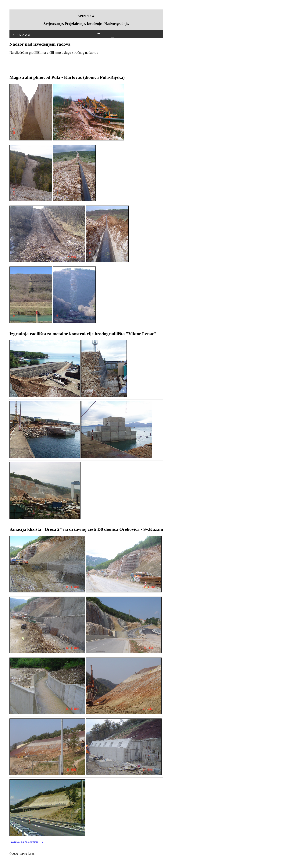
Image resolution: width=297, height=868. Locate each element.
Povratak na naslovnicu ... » (26, 842)
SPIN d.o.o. (22, 35)
